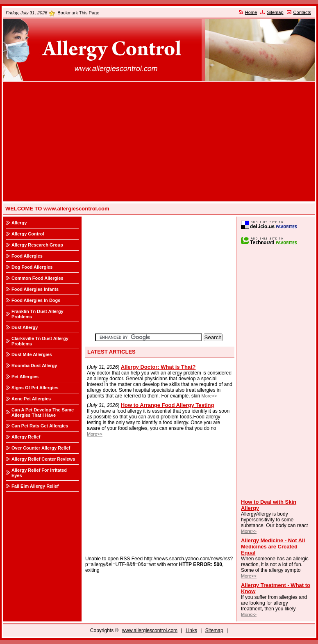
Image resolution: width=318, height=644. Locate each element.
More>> (249, 531)
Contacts (302, 12)
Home (251, 12)
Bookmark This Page (78, 13)
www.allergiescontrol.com (150, 630)
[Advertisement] (159, 142)
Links (191, 630)
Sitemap (275, 12)
